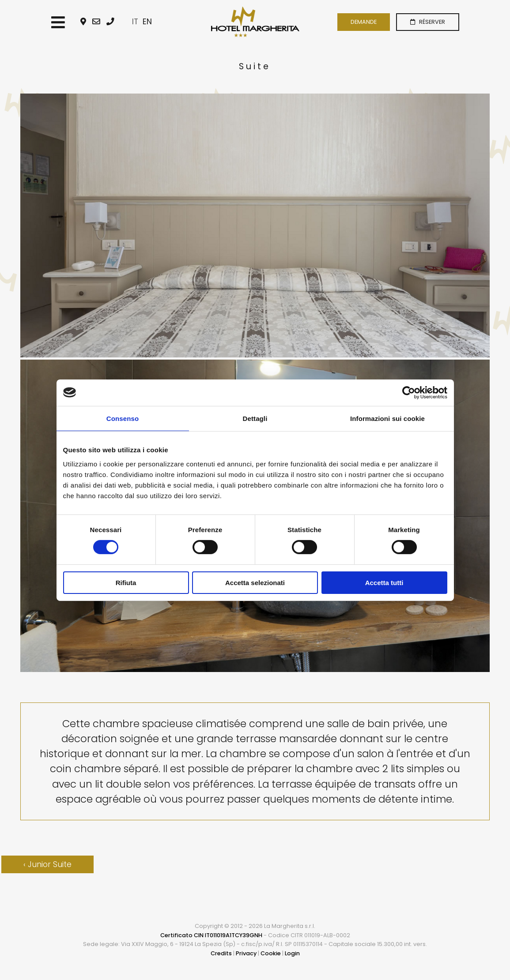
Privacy (246, 953)
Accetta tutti (384, 583)
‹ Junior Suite (47, 864)
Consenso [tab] (123, 418)
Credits (221, 953)
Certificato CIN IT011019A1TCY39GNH (211, 935)
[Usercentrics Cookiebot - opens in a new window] (409, 392)
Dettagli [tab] (255, 418)
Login (292, 953)
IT (135, 22)
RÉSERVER (428, 22)
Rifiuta (126, 583)
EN (147, 22)
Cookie (271, 953)
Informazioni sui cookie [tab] (387, 418)
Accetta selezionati (255, 583)
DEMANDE (364, 22)
